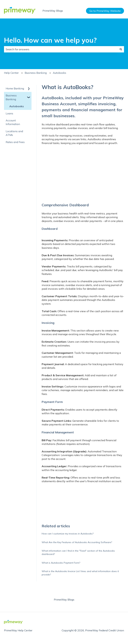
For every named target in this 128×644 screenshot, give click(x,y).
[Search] (121, 49)
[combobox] (61, 49)
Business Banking (36, 73)
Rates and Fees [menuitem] (15, 142)
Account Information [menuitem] (13, 122)
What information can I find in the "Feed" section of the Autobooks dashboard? (78, 552)
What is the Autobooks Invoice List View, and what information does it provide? (80, 573)
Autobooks (59, 73)
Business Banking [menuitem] (11, 97)
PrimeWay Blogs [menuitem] (64, 600)
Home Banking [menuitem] (15, 88)
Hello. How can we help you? (50, 40)
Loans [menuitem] (9, 113)
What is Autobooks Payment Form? (61, 563)
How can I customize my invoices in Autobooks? (68, 534)
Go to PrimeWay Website (105, 11)
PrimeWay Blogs (53, 11)
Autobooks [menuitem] (17, 106)
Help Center (11, 73)
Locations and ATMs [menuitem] (14, 133)
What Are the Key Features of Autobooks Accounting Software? (77, 542)
